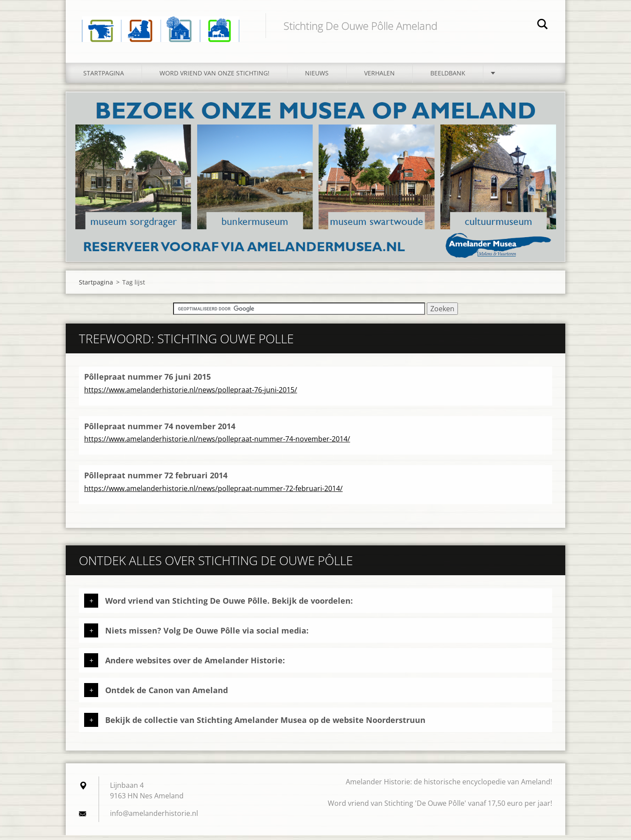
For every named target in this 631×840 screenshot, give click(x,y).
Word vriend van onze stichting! (214, 78)
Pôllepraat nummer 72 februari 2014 (156, 481)
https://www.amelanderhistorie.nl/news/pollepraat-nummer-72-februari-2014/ (213, 493)
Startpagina (104, 78)
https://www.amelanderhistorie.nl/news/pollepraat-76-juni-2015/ (191, 395)
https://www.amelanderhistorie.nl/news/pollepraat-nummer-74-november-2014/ (217, 444)
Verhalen (379, 78)
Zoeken (542, 25)
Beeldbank (448, 78)
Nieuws (317, 78)
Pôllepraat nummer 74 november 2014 (160, 431)
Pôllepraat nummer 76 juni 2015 (147, 382)
